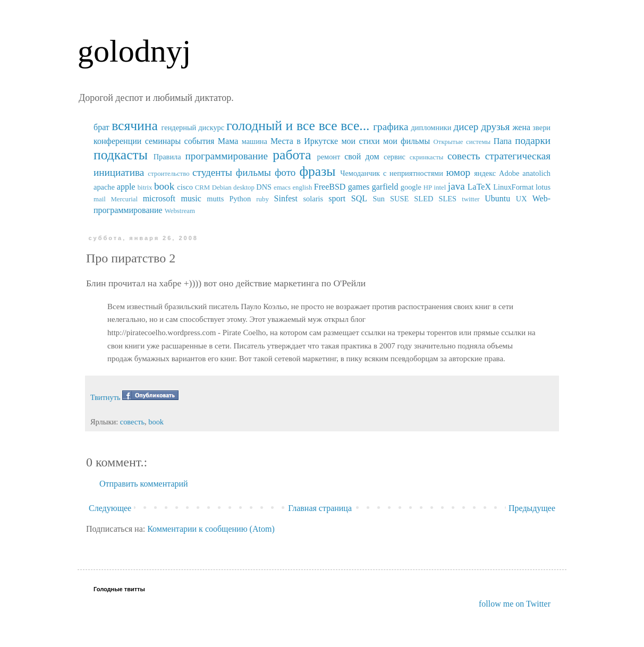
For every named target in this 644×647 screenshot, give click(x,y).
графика (391, 127)
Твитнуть (105, 397)
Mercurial (124, 199)
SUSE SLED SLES (423, 199)
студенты (212, 172)
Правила (167, 157)
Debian (222, 188)
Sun (379, 199)
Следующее (110, 508)
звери (541, 127)
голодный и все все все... (298, 126)
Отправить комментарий (144, 484)
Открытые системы (462, 142)
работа (292, 155)
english (302, 188)
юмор (458, 172)
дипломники (431, 127)
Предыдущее (532, 508)
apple (126, 187)
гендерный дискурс (193, 127)
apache (104, 187)
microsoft (159, 198)
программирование (227, 156)
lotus (543, 187)
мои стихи (360, 141)
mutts (215, 199)
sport (337, 198)
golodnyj (134, 51)
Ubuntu (497, 198)
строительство (168, 174)
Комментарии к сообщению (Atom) (211, 529)
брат (101, 127)
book (164, 186)
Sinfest (286, 198)
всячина (135, 126)
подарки (533, 141)
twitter (471, 199)
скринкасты (427, 157)
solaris (313, 199)
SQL (359, 198)
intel (440, 188)
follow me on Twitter (515, 604)
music (191, 198)
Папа (503, 141)
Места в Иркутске (304, 141)
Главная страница (320, 508)
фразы (317, 171)
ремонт (328, 157)
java (456, 186)
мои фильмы (406, 141)
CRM (202, 188)
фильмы (253, 172)
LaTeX (479, 187)
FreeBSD (330, 187)
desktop (244, 188)
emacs (282, 188)
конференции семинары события (154, 141)
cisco (185, 187)
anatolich (536, 173)
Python (240, 199)
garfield (385, 187)
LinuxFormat (513, 187)
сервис (395, 157)
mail (100, 199)
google (411, 187)
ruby (262, 199)
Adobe (509, 173)
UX (522, 199)
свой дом (362, 156)
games (359, 187)
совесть (464, 156)
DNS (264, 187)
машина (255, 141)
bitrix (145, 188)
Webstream (180, 211)
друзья (495, 127)
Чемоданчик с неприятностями (392, 173)
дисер (466, 127)
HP (428, 188)
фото (285, 172)
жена (521, 127)
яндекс (485, 173)
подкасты (121, 155)
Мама (228, 141)
